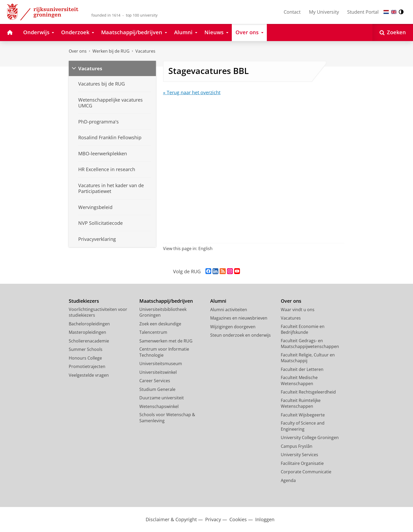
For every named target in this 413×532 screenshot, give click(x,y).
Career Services (155, 381)
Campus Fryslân (297, 446)
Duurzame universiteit (162, 398)
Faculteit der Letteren (302, 369)
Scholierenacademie (89, 341)
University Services (299, 455)
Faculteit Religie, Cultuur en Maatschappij (308, 358)
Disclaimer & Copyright (171, 519)
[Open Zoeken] (393, 33)
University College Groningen (310, 437)
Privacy (213, 519)
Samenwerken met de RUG (166, 341)
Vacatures (145, 51)
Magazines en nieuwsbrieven (239, 318)
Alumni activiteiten (229, 310)
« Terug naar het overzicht (192, 92)
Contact (292, 12)
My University (324, 12)
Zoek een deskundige (160, 324)
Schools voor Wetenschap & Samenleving (167, 418)
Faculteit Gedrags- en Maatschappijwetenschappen (310, 344)
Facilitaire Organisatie (302, 463)
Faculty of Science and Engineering (303, 426)
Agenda (288, 480)
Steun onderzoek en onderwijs (240, 335)
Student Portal (363, 12)
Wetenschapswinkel (159, 406)
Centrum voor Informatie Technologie (164, 352)
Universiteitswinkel (158, 372)
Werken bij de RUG (111, 51)
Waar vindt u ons (298, 310)
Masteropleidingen (87, 332)
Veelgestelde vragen (89, 375)
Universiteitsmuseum (161, 364)
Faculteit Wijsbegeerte (303, 415)
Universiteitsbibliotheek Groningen (163, 312)
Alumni (218, 301)
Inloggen (265, 519)
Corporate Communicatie (306, 472)
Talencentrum (153, 332)
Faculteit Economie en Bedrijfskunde (303, 329)
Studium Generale (157, 389)
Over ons (78, 51)
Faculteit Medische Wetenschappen (299, 381)
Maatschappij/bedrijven (166, 301)
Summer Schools (86, 349)
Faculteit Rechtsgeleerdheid (308, 392)
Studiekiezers (84, 301)
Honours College (85, 358)
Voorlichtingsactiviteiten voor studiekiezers (98, 312)
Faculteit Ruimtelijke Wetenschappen (301, 403)
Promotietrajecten (87, 366)
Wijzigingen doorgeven (233, 327)
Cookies (238, 519)
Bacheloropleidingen (89, 324)
